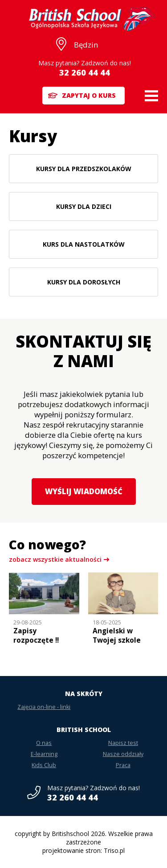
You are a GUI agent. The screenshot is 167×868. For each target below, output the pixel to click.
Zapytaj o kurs (89, 95)
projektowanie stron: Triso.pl (83, 850)
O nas (44, 743)
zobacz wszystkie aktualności (55, 559)
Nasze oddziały (123, 754)
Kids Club (44, 765)
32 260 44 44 (85, 72)
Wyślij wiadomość (84, 491)
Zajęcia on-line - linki (44, 707)
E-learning (44, 754)
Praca (123, 765)
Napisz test (123, 743)
